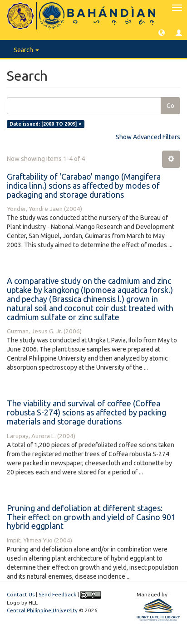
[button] (162, 32)
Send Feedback (57, 594)
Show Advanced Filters (148, 137)
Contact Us (21, 594)
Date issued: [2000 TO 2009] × (45, 124)
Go (170, 106)
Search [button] (26, 50)
